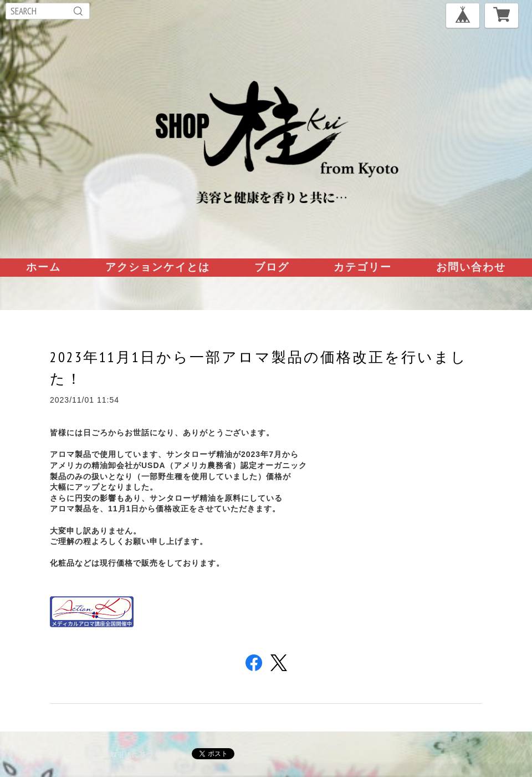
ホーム (44, 267)
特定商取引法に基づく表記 (132, 755)
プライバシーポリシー (36, 755)
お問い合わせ (471, 267)
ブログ (272, 267)
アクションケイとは (158, 267)
